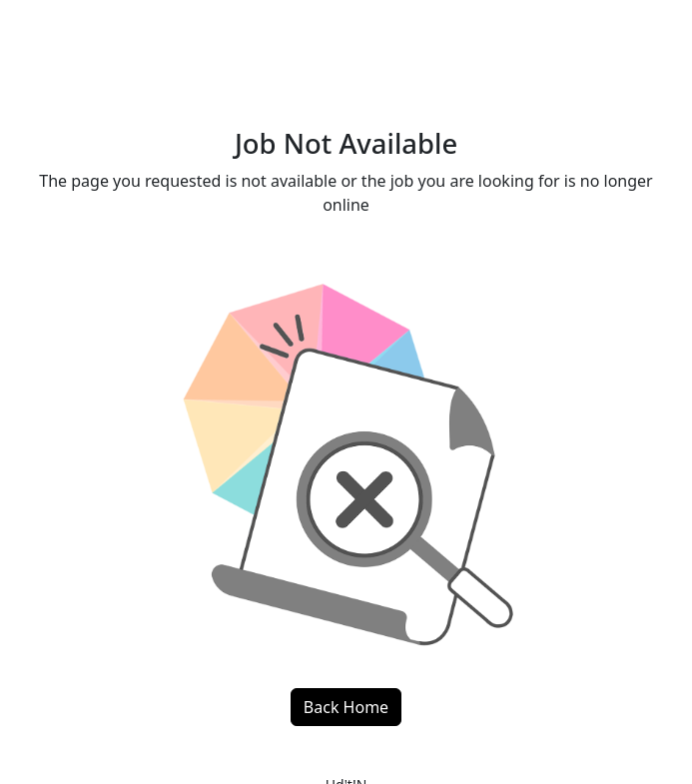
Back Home (346, 707)
